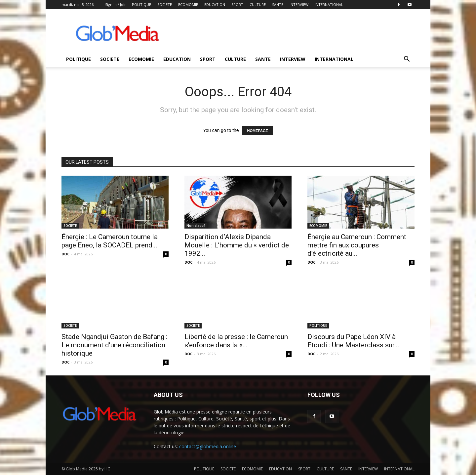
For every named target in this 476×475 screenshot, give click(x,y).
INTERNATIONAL (329, 4)
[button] (407, 60)
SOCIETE (165, 4)
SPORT (237, 4)
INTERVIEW (299, 4)
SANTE (278, 4)
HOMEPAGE (258, 131)
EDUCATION (215, 4)
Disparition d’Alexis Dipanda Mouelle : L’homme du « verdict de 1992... (237, 245)
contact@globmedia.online (208, 446)
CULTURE (258, 4)
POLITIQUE (141, 4)
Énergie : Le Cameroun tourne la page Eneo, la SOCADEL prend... (110, 241)
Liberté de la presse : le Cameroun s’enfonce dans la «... (236, 341)
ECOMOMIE (188, 4)
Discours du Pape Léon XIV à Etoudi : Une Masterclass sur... (353, 341)
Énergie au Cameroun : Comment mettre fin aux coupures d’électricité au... (357, 245)
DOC (65, 254)
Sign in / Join (116, 4)
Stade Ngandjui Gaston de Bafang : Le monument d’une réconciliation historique (114, 345)
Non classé (196, 226)
